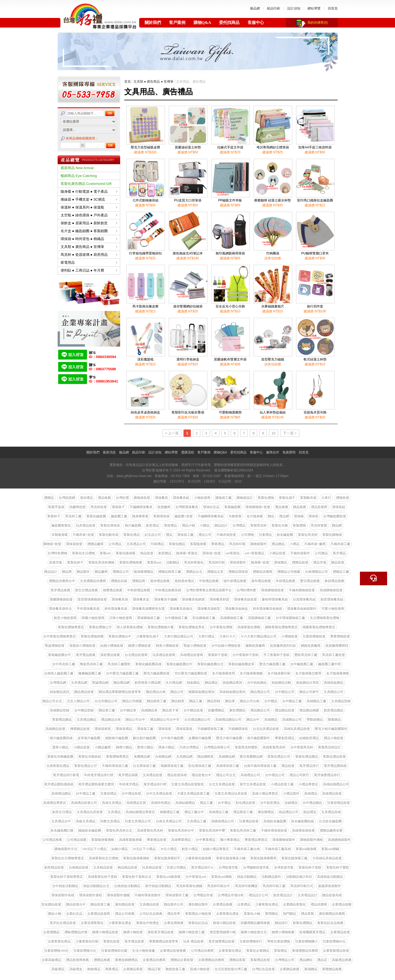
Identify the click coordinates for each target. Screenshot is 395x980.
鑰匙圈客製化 (61, 525)
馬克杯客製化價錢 (189, 886)
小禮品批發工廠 (282, 784)
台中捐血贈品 (257, 683)
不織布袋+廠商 (315, 544)
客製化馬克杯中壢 (212, 830)
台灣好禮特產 (246, 590)
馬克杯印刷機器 (246, 886)
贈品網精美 (206, 757)
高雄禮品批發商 (192, 655)
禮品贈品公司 (260, 710)
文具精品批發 (103, 867)
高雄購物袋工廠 (232, 618)
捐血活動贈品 (247, 877)
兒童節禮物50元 (85, 951)
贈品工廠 (196, 701)
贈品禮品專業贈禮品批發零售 (120, 692)
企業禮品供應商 (154, 960)
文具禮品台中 (61, 821)
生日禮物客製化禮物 (325, 618)
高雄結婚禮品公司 (336, 784)
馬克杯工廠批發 (334, 655)
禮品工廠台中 (194, 812)
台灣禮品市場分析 (231, 895)
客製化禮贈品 (303, 923)
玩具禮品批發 (86, 525)
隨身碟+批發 (260, 562)
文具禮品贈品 (86, 720)
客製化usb (154, 562)
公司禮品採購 (77, 840)
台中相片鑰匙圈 (172, 738)
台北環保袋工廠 (144, 766)
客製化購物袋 (332, 535)
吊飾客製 (235, 516)
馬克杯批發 (99, 507)
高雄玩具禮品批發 (297, 729)
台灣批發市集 (228, 867)
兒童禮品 (265, 535)
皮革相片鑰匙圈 (89, 738)
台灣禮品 (239, 525)
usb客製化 (233, 553)
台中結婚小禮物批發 (226, 646)
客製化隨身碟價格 (136, 858)
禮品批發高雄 (177, 775)
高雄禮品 (311, 794)
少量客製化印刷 (87, 941)
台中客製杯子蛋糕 (245, 655)
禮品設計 (51, 572)
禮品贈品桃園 (309, 710)
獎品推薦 (282, 507)
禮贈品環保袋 (238, 572)
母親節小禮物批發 (82, 646)
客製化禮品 (132, 535)
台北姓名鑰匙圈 (330, 821)
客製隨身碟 (198, 544)
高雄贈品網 (227, 757)
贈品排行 (281, 923)
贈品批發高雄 (332, 895)
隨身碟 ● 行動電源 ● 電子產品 (89, 192)
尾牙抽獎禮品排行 (327, 775)
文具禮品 (114, 812)
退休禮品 (86, 498)
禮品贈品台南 (111, 720)
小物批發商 (202, 498)
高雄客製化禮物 (249, 627)
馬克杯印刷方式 (302, 886)
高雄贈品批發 (55, 729)
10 (273, 433)
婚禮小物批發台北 (254, 932)
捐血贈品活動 (281, 683)
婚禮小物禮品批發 (105, 932)
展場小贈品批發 (224, 923)
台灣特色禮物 (57, 553)
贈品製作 (83, 572)
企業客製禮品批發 (336, 951)
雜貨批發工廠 (175, 969)
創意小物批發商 (65, 618)
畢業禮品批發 (157, 840)
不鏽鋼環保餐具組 (211, 516)
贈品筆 (230, 701)
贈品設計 (221, 525)
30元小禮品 (169, 849)
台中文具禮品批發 (159, 794)
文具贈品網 (184, 757)
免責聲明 (289, 452)
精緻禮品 (94, 969)
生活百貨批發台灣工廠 (231, 969)
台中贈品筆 (128, 710)
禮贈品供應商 (263, 572)
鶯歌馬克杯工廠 (306, 655)
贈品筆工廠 (107, 710)
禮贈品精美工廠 (170, 572)
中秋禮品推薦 (209, 581)
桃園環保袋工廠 (172, 766)
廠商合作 (273, 452)
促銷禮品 (291, 803)
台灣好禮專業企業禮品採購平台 (209, 590)
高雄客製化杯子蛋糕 (102, 877)
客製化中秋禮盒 (148, 923)
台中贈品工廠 (292, 701)
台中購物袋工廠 (176, 618)
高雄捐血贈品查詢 (232, 692)
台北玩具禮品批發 (266, 729)
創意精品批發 (54, 867)
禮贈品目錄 (119, 581)
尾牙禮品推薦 (60, 590)
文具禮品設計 (307, 895)
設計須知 (294, 8)
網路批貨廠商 (311, 646)
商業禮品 (112, 969)
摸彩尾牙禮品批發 (161, 932)
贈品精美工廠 (157, 701)
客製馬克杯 (259, 525)
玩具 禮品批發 (193, 941)
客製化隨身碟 (126, 553)
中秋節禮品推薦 (139, 590)
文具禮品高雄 (331, 812)
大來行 (326, 498)
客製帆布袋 (308, 498)
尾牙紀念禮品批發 (63, 923)
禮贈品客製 (237, 960)
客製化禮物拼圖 (92, 636)
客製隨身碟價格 (103, 840)
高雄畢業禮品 (181, 840)
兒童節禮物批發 (314, 636)
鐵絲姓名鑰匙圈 (90, 830)
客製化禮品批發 (334, 757)
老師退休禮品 (184, 581)
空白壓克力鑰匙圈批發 (191, 673)
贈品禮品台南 (156, 692)
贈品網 (337, 525)
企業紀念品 (74, 914)
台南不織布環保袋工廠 (260, 766)
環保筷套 (165, 729)
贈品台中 (253, 720)
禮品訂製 (154, 969)
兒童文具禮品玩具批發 (231, 794)
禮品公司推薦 (125, 914)
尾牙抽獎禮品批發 (222, 941)
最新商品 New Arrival (77, 168)
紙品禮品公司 (289, 812)
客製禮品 (281, 951)
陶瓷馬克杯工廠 (91, 664)
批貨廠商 (164, 507)
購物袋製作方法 (66, 849)
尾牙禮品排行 (309, 766)
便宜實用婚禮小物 (223, 932)
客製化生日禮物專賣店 (68, 858)
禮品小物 (188, 525)
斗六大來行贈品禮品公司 (259, 636)
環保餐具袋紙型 (209, 609)
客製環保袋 (161, 516)
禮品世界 (174, 914)
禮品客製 (307, 914)
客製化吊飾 (280, 525)
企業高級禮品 (51, 960)
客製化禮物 (266, 498)
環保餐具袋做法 (181, 609)
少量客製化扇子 (148, 636)
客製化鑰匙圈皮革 (241, 664)
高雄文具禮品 (112, 803)
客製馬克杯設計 (329, 747)
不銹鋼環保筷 (238, 729)
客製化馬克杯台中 (181, 830)
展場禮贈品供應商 (305, 951)
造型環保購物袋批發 (92, 599)
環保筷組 (339, 507)
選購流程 (188, 452)
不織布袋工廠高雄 (278, 849)
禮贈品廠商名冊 (331, 830)
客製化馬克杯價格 (101, 562)
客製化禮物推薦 (131, 562)
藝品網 (255, 8)
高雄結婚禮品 (185, 803)
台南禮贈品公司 (316, 572)
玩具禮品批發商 (164, 655)
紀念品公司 (153, 535)
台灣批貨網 (67, 498)
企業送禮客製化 (92, 923)
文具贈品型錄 (341, 701)
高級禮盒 (76, 969)
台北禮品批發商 (136, 655)
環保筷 (313, 516)
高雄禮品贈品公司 (228, 720)
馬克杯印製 (237, 544)
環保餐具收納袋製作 (302, 609)
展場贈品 (311, 969)
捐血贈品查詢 (232, 683)
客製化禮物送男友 (192, 627)
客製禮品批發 (260, 960)
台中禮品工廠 (86, 794)
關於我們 (153, 23)
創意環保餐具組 (332, 599)
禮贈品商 (139, 581)
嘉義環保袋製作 (329, 886)
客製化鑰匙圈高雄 (148, 664)
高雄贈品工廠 (316, 701)
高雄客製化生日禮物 (104, 858)
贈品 (271, 516)
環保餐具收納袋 (193, 599)
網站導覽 (314, 8)
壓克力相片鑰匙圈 (229, 738)
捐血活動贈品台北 (96, 886)
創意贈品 (165, 553)
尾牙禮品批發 (134, 941)
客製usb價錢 (330, 849)
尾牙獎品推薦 (86, 655)
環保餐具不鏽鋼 (166, 599)
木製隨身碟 (60, 535)
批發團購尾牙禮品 (312, 932)
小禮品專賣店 (308, 784)
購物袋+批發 (52, 544)
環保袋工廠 (185, 535)
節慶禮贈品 (216, 710)
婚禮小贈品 (124, 747)
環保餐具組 (181, 498)
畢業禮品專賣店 (256, 840)
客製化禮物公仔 (100, 627)
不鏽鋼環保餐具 (141, 507)
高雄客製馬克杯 (274, 747)
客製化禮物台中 (120, 636)
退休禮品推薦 (160, 581)
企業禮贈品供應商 (211, 960)
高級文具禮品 (86, 821)
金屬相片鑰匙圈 (200, 738)
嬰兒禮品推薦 (310, 581)
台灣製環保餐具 (187, 507)
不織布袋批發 (226, 535)
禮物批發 (343, 498)
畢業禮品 (218, 544)
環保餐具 (161, 498)
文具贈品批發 (149, 904)
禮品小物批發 (334, 738)
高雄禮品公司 (250, 775)
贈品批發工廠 (100, 904)
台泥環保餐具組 (304, 599)
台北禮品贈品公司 (197, 720)
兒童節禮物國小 (306, 941)
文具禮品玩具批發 (90, 812)
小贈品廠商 (103, 747)
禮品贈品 (278, 544)
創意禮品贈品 (334, 710)
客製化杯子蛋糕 (310, 867)
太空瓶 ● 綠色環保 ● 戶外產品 (89, 215)
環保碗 (299, 516)
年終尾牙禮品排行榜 (99, 775)
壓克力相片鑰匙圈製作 (331, 729)
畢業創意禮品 (285, 738)
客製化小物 (252, 914)
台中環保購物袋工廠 (290, 618)
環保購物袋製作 (284, 840)
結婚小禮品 (120, 849)
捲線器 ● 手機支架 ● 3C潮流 (89, 199)
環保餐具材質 (219, 599)
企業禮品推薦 (223, 904)
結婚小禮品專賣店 (216, 849)
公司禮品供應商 (202, 951)
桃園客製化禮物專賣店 (319, 627)
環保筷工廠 (145, 729)
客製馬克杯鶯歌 (246, 747)
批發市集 (56, 562)
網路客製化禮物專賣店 (281, 627)
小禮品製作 (291, 794)
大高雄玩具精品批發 (327, 858)
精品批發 (147, 553)
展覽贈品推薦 (332, 969)
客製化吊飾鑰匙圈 (60, 757)
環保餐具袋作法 (60, 609)
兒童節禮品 (108, 794)
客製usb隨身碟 (306, 849)
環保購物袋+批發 (258, 507)
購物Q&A (202, 23)
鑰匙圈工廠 (119, 516)
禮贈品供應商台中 (62, 581)
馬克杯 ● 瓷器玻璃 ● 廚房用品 (89, 255)
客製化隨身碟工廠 (294, 858)
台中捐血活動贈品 (65, 886)
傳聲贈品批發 (80, 729)
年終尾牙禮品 (129, 784)
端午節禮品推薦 (235, 581)
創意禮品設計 (283, 895)
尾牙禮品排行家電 (66, 775)
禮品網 (284, 516)
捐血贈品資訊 (60, 692)
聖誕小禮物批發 (195, 646)
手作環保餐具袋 (88, 609)
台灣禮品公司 (285, 960)
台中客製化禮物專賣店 (60, 636)
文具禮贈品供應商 (93, 581)
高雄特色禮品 (161, 803)
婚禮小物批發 (133, 932)
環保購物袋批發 (272, 590)
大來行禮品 (206, 636)
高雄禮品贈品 (61, 794)
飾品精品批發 (127, 867)
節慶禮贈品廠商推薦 (255, 923)
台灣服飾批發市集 (256, 867)
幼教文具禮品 (110, 821)
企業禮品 (244, 904)
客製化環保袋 (110, 525)
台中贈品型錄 (84, 710)
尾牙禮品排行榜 (155, 784)
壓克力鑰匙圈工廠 (272, 664)
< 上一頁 (172, 433)
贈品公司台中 (135, 720)
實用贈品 (272, 914)
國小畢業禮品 (230, 840)
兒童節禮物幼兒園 (114, 951)
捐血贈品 (193, 683)
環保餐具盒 (141, 599)
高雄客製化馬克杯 (150, 830)
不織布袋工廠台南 (247, 849)
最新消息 (109, 452)
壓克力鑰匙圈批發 (157, 673)
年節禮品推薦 (285, 581)
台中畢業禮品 (206, 840)
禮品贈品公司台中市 (165, 720)
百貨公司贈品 (176, 867)
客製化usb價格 (222, 877)
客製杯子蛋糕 (218, 655)
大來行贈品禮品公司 (179, 636)
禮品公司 (205, 535)
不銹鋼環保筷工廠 (210, 729)
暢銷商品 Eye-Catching (79, 176)
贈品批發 (338, 562)
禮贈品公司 (121, 572)
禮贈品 (49, 498)
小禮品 (294, 544)
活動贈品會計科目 (299, 877)
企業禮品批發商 (99, 914)
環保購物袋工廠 (148, 618)
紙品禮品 (310, 812)
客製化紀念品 (198, 923)
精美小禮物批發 (167, 646)
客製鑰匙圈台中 (60, 655)
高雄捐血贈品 (334, 683)
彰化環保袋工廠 (200, 766)
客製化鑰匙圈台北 (210, 664)
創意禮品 (153, 525)
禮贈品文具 (215, 572)
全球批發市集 (284, 867)
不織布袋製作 (300, 553)
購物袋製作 (259, 544)
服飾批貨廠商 (255, 646)
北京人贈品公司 (78, 701)
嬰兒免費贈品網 (251, 757)
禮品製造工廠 (243, 812)
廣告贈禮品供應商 (332, 914)
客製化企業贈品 (258, 951)
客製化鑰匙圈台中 (179, 664)
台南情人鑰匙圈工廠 (59, 673)
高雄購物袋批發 (331, 590)
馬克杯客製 (319, 525)
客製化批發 (111, 941)
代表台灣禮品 (189, 747)
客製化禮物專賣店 (71, 627)
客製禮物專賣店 (117, 757)
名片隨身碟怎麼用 (308, 673)
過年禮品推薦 (261, 581)
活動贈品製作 (271, 877)
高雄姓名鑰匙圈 (275, 821)
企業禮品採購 (342, 904)
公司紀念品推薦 (151, 914)
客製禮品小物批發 (198, 914)
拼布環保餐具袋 (116, 609)
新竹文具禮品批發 (253, 784)
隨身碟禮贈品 (144, 572)
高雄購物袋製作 (339, 840)
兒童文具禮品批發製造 (188, 784)
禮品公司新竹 (299, 775)
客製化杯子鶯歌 (338, 867)
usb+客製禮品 (254, 553)
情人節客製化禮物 (130, 627)
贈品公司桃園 (132, 701)
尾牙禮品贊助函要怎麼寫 (96, 784)
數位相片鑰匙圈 (144, 738)
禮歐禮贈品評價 (76, 932)
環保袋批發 (74, 544)
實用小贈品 (145, 747)
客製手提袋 (56, 507)
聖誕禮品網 (100, 683)
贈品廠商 (101, 572)
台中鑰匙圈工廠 (302, 664)
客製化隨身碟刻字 (167, 858)
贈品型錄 (214, 701)
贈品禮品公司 (260, 692)
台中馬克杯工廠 (64, 664)
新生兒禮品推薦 (86, 590)
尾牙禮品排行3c (202, 867)
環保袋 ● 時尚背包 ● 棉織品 (89, 239)
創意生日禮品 (62, 812)
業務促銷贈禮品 (126, 960)
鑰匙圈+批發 (184, 516)
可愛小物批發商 (333, 609)
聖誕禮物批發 (55, 646)
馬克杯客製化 (194, 562)
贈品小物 (55, 914)
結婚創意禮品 (309, 738)
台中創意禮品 (270, 803)
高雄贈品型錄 (60, 710)
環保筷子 (118, 507)
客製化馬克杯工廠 (243, 830)
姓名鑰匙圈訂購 (62, 830)
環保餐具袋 (120, 599)
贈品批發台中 (76, 904)
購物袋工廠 (223, 498)
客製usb (105, 553)
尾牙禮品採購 (128, 775)
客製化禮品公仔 (86, 766)
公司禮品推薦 (52, 840)
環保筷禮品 (124, 729)
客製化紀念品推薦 (330, 923)
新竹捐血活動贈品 (158, 886)
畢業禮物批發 (340, 636)
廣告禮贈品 (237, 710)
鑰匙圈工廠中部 (329, 664)
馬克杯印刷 (217, 562)
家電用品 (89, 262)
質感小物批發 (200, 969)
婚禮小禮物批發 (139, 646)
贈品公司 (177, 692)
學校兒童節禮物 (279, 941)
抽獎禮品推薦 (113, 590)
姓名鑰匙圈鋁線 (303, 821)
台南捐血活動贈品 (127, 886)
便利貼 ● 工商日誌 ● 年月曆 (89, 270)
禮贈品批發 (300, 562)
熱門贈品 (290, 914)
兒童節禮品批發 (338, 803)
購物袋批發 (142, 498)
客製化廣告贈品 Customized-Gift (86, 184)
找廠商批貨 (77, 507)
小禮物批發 (290, 636)
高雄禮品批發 (332, 794)
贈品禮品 (211, 683)
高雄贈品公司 (292, 720)
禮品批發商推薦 (77, 960)
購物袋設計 (245, 498)
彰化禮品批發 (245, 803)
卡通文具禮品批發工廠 (193, 794)
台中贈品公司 (285, 692)
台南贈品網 (163, 757)
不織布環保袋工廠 (115, 766)
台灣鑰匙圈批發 (335, 516)
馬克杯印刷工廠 (274, 886)
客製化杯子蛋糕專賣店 (67, 877)
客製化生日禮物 (83, 553)
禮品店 (322, 960)
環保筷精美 (103, 729)
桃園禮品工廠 (170, 812)
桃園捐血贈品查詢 (201, 692)
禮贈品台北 (194, 572)
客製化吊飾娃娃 (90, 757)
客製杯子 (54, 516)
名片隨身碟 (255, 516)
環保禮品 (170, 525)
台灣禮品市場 (203, 895)
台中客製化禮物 (221, 627)
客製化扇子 (287, 498)
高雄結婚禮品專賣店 (140, 812)
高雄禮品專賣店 (55, 803)
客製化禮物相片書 (161, 627)
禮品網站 (306, 960)
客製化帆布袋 (109, 535)
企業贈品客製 (133, 969)
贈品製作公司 (174, 904)
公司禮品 (115, 544)
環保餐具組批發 (245, 599)
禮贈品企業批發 (182, 960)
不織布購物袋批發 (302, 590)
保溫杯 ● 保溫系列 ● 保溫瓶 (89, 207)
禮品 (169, 535)
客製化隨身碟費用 (263, 858)
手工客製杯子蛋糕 (276, 655)
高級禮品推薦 (342, 960)
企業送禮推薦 (174, 923)
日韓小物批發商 (121, 618)
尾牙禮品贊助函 (335, 766)
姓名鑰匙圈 (285, 535)
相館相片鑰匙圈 (117, 738)
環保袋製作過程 (91, 895)
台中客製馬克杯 (302, 747)
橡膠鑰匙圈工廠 (90, 673)
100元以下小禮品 (94, 849)
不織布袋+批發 (83, 535)
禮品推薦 (104, 498)
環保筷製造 (184, 729)
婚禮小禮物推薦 (283, 932)
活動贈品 (173, 562)
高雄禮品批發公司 (84, 803)
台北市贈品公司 (106, 701)
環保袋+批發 (212, 553)
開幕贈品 (334, 720)
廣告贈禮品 (266, 812)
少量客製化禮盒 (120, 923)
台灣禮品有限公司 (217, 747)
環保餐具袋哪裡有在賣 (148, 609)
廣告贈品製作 (198, 904)
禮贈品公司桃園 (289, 572)
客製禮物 (299, 525)
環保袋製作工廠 (177, 895)
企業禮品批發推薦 (173, 951)
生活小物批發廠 (144, 951)
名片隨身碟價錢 (251, 673)
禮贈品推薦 (102, 960)
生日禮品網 (174, 683)
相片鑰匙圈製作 (259, 738)
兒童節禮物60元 (334, 941)
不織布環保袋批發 (274, 830)
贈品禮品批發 (84, 692)
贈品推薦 (300, 507)
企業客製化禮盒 (228, 914)
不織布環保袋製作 (148, 895)
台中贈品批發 (193, 710)
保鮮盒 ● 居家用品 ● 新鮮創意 (89, 223)
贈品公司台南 (250, 701)
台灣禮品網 (58, 683)
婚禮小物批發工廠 (192, 932)
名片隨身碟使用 (223, 673)
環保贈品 (281, 562)
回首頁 (333, 8)
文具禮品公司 (136, 544)
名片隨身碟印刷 (279, 673)
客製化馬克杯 (308, 535)
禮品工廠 (206, 803)
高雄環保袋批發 (303, 830)
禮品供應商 (319, 904)
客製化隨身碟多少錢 (231, 858)
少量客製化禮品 (267, 904)
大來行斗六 (228, 636)
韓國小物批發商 (93, 618)
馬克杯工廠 (73, 516)
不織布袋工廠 (340, 544)
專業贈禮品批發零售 (164, 941)
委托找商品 (229, 23)
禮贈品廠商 (95, 544)
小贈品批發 (82, 747)
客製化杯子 (75, 562)
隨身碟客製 (140, 516)
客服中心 (256, 23)
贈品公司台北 (52, 701)
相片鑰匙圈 (133, 525)
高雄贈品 (271, 720)
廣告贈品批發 (125, 904)
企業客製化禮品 (230, 951)
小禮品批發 (277, 553)
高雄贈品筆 (149, 710)
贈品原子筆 (170, 710)
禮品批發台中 (201, 775)
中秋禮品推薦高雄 (168, 590)
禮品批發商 (319, 507)
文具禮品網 (79, 683)
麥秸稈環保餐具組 (275, 599)
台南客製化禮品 (58, 766)
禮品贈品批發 (285, 710)
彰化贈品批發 (51, 904)
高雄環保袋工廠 (228, 766)
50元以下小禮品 (144, 849)
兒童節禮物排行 (251, 941)
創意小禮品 (190, 849)
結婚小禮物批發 (112, 646)
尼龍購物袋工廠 (259, 618)
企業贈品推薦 (290, 969)
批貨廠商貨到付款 (283, 646)
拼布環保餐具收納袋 (268, 609)
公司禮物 (247, 535)
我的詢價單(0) (318, 23)
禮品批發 (288, 766)
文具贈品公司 (334, 692)
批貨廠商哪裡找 (337, 646)
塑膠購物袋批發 (61, 599)
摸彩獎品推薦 (110, 655)
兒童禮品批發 (249, 821)
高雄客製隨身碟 (130, 840)
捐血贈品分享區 (307, 683)
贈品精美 (178, 701)
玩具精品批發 (152, 867)
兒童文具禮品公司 (138, 821)
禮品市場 (320, 562)
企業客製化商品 (59, 941)
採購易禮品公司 (223, 821)
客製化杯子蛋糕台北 (137, 877)
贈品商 (67, 572)
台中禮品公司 (275, 775)
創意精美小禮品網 (148, 683)
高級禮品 (58, 969)
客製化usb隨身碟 (168, 877)
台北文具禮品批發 (222, 784)
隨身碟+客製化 (187, 553)
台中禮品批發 (131, 794)
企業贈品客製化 (294, 904)
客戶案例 (177, 23)
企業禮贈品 (51, 932)
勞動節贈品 (315, 720)
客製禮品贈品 (62, 720)
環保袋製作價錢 (118, 895)
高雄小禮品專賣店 (265, 794)
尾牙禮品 (339, 553)
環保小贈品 (166, 747)
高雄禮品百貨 (136, 803)
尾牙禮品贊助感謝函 (59, 784)
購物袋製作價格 (312, 840)
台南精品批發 (79, 867)
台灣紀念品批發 (263, 969)
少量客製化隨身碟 (198, 858)
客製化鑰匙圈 (96, 516)
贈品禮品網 (122, 683)
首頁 (127, 82)
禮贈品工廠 (341, 572)
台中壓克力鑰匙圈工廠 (122, 673)
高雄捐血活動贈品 (330, 877)
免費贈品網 (142, 757)
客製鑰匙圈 (232, 507)
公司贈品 (321, 553)
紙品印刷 (273, 8)
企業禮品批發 (340, 932)
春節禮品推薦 (334, 581)
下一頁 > (290, 433)
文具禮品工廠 (197, 821)
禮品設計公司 (259, 895)
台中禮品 (224, 803)
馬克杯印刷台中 (219, 886)
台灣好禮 (122, 498)
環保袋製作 (238, 562)
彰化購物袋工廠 (204, 618)
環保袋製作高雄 (63, 895)
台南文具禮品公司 (169, 821)
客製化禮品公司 (279, 757)
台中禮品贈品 (312, 803)
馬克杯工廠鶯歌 (119, 664)
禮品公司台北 (226, 775)
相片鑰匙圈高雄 (61, 738)
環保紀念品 (211, 507)
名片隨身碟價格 (338, 673)
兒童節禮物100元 (56, 951)
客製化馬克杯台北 (119, 830)
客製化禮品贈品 (307, 757)
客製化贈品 (177, 544)
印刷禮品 (157, 544)
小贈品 (205, 525)
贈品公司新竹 (309, 692)
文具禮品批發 (153, 775)
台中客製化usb (196, 877)
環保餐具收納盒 (237, 609)
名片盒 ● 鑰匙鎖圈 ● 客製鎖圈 (89, 231)
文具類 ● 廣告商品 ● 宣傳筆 (89, 247)
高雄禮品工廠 (219, 812)
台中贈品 (271, 701)
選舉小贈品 (60, 747)
